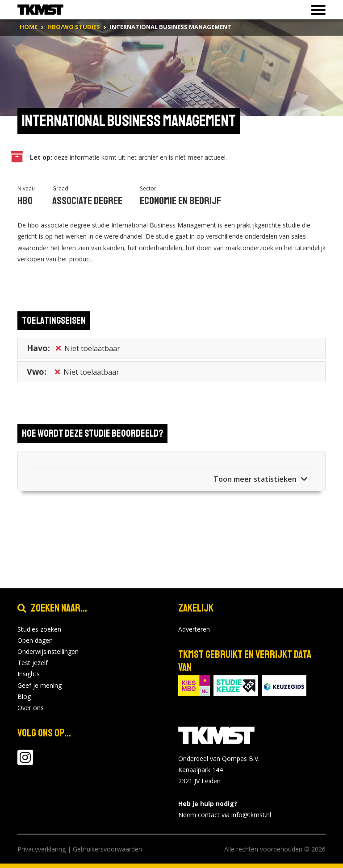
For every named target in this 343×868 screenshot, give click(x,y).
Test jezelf (33, 663)
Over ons (31, 708)
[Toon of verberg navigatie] (316, 10)
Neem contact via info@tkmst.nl (225, 815)
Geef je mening (40, 685)
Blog (24, 696)
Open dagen (35, 640)
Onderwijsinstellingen (48, 651)
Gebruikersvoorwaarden (107, 849)
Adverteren (194, 629)
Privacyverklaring (42, 849)
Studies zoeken (39, 629)
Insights (29, 674)
